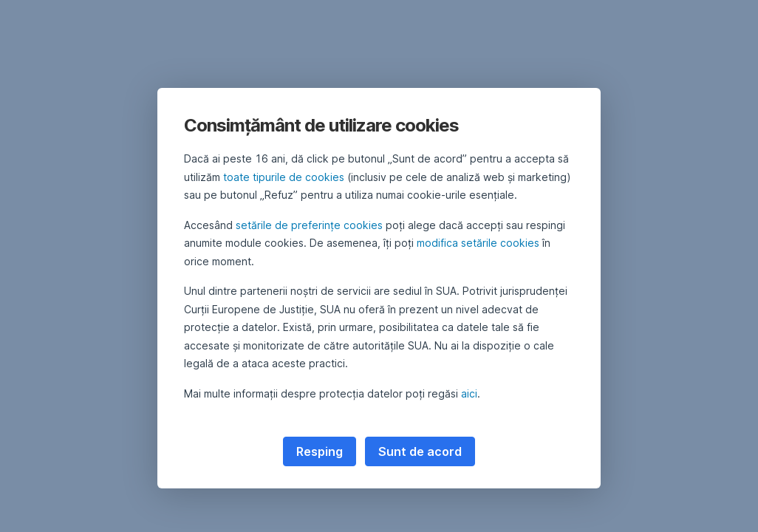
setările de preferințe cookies (309, 225)
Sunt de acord (420, 451)
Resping (320, 451)
